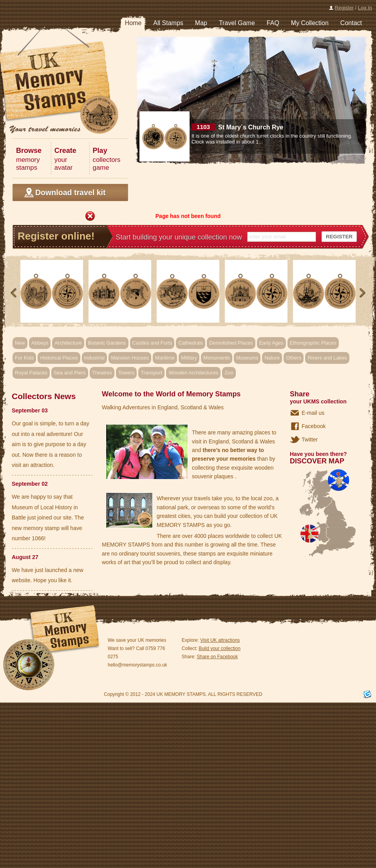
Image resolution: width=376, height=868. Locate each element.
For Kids (24, 358)
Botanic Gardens (107, 343)
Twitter (310, 439)
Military (189, 358)
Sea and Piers (70, 373)
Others (294, 358)
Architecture (68, 343)
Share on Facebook (218, 657)
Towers (126, 373)
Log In (365, 8)
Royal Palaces (31, 373)
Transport (151, 373)
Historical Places (59, 358)
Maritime (165, 358)
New (20, 343)
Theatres (102, 373)
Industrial (95, 358)
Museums (247, 358)
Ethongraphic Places (313, 343)
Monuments (217, 358)
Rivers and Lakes (327, 358)
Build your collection (220, 648)
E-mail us (313, 413)
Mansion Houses (130, 358)
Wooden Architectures (193, 373)
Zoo (229, 373)
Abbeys (40, 343)
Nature (272, 358)
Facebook (314, 426)
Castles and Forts (152, 343)
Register (344, 8)
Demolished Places (231, 343)
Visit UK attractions (220, 640)
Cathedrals (191, 343)
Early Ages (271, 343)
